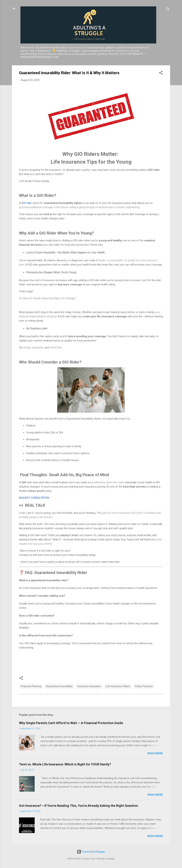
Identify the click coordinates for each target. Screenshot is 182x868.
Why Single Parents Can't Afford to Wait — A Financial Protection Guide (71, 723)
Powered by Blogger (91, 852)
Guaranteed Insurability (59, 686)
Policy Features (144, 686)
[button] (161, 73)
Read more (155, 753)
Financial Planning (31, 686)
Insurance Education (89, 686)
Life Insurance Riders (118, 686)
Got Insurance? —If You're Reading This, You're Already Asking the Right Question (78, 806)
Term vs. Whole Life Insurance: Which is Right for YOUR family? (65, 764)
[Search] (168, 10)
